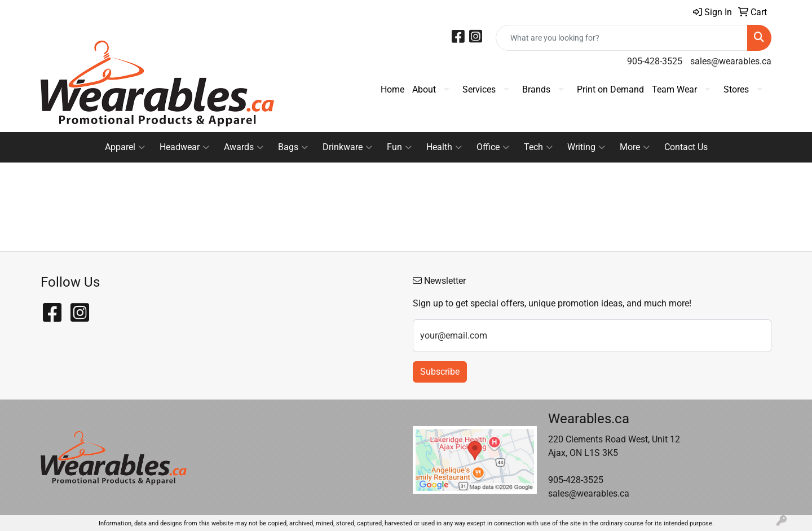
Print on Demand (610, 89)
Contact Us (686, 147)
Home (392, 89)
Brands (536, 89)
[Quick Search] (622, 38)
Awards (244, 147)
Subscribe (440, 372)
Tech (538, 147)
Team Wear (674, 89)
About (424, 89)
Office (493, 147)
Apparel (125, 147)
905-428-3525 (655, 61)
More (635, 147)
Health (444, 147)
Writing (586, 147)
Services (479, 89)
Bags (293, 147)
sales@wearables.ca (731, 61)
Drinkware (347, 147)
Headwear (184, 147)
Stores (736, 89)
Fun (399, 147)
